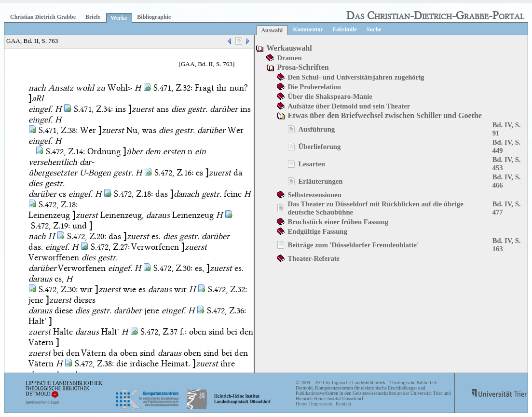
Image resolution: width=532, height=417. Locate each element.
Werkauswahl (289, 48)
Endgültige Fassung (317, 231)
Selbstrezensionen (314, 195)
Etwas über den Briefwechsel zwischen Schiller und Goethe (385, 115)
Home (301, 404)
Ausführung (316, 129)
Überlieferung (319, 147)
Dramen (289, 58)
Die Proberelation (314, 87)
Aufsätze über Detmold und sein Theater (349, 106)
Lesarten (311, 164)
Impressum (321, 404)
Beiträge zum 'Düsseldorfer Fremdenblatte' (353, 245)
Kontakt (343, 404)
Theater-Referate (314, 258)
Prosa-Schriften (303, 67)
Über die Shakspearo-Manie (330, 96)
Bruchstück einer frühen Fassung (338, 222)
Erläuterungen (320, 181)
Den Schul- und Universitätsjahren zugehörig (356, 77)
